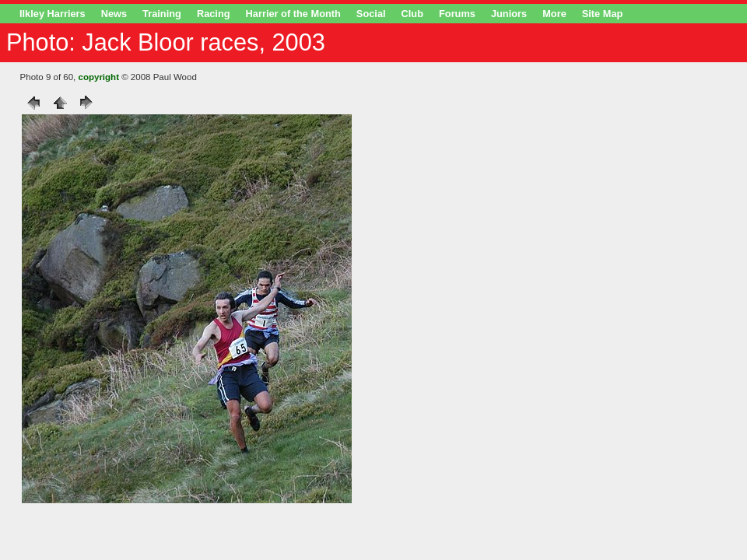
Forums (457, 14)
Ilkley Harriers (53, 14)
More (554, 14)
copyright (99, 77)
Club (412, 14)
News (114, 14)
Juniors (509, 14)
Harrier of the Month (293, 14)
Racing (214, 14)
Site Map (603, 14)
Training (162, 14)
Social (371, 14)
